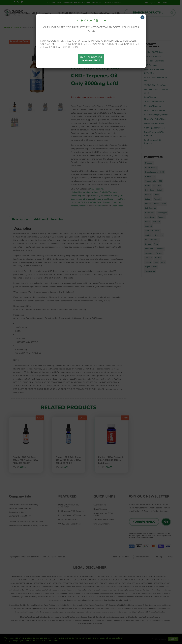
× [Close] (142, 17)
